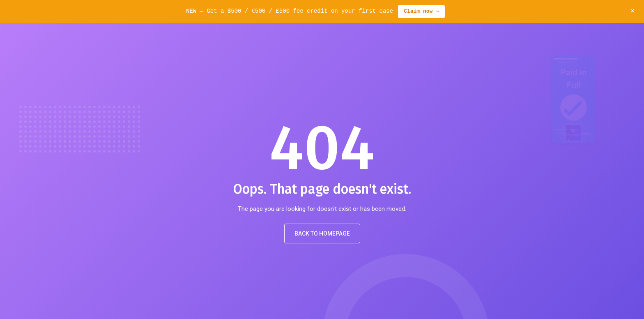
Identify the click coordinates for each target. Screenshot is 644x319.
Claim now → (421, 12)
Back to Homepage (322, 233)
